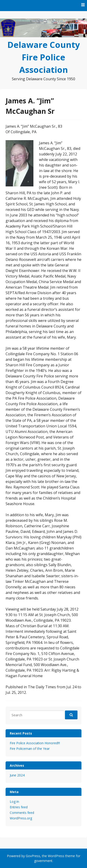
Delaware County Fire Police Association (44, 57)
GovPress (33, 856)
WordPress (56, 856)
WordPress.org (21, 818)
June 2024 (17, 775)
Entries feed (19, 807)
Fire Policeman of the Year (30, 749)
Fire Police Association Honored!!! (35, 743)
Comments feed (22, 813)
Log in (14, 802)
